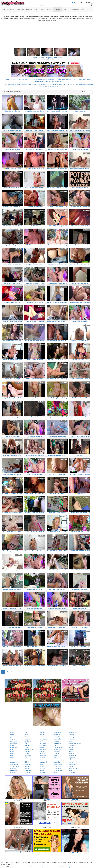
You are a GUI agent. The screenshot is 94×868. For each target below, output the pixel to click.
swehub (71, 735)
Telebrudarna (20, 80)
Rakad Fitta (61, 84)
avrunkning (29, 760)
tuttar (12, 733)
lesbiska (72, 745)
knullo (12, 758)
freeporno (13, 770)
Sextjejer (37, 81)
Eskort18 (53, 81)
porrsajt (57, 754)
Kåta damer (55, 86)
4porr (27, 737)
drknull (27, 735)
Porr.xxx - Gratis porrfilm (47, 59)
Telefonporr (59, 80)
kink (55, 773)
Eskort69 (14, 84)
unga (27, 747)
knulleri (13, 745)
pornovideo (58, 766)
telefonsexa (43, 754)
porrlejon (13, 737)
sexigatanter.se (15, 867)
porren (27, 754)
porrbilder (43, 756)
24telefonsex (73, 733)
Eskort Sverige (77, 80)
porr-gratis (43, 743)
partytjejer (13, 741)
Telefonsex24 (51, 80)
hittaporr (72, 760)
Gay (81, 2)
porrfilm (42, 737)
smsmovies (43, 745)
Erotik (50, 84)
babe (12, 756)
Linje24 (8, 80)
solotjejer (42, 733)
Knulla (80, 84)
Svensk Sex (68, 84)
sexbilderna (43, 739)
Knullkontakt (44, 84)
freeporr (28, 773)
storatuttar (72, 773)
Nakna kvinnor (21, 84)
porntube (57, 762)
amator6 (57, 752)
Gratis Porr (55, 84)
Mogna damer (47, 86)
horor (71, 741)
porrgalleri (57, 737)
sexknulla (43, 749)
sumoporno (14, 762)
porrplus (42, 768)
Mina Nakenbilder (67, 80)
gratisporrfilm (44, 762)
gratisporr (28, 741)
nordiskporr (14, 743)
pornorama (58, 768)
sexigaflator (73, 764)
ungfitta (13, 739)
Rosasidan (43, 81)
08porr (42, 766)
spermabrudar (15, 764)
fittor (27, 733)
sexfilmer (42, 752)
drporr (41, 764)
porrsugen (57, 733)
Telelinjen (13, 80)
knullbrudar (14, 747)
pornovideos (58, 764)
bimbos (71, 752)
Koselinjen (44, 80)
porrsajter (43, 773)
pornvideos (58, 760)
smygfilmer (58, 743)
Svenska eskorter (86, 80)
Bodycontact (60, 81)
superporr (72, 758)
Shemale (88, 2)
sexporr (42, 747)
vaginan (28, 745)
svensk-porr (29, 749)
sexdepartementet (75, 743)
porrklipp (13, 773)
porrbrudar (58, 739)
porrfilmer (43, 741)
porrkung (28, 764)
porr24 (71, 747)
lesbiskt (57, 741)
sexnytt (42, 735)
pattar (71, 770)
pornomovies (58, 770)
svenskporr (14, 760)
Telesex (33, 80)
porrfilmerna (73, 768)
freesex (57, 758)
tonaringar (72, 737)
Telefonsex (27, 80)
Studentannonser (30, 84)
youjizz (27, 768)
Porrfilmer (75, 84)
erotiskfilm (57, 749)
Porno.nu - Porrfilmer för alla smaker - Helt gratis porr (47, 57)
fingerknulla (58, 747)
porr (55, 756)
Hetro (75, 2)
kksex (41, 760)
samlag (71, 749)
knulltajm (42, 758)
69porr (27, 762)
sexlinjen (72, 739)
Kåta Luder (8, 84)
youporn (28, 766)
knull (12, 749)
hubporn (72, 754)
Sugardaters (85, 84)
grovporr (28, 756)
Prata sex (38, 80)
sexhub (42, 770)
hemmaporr (73, 756)
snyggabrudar (15, 766)
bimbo (12, 754)
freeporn (28, 770)
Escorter (38, 84)
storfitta (28, 752)
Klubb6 (48, 81)
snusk (12, 735)
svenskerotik (73, 762)
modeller (57, 735)
